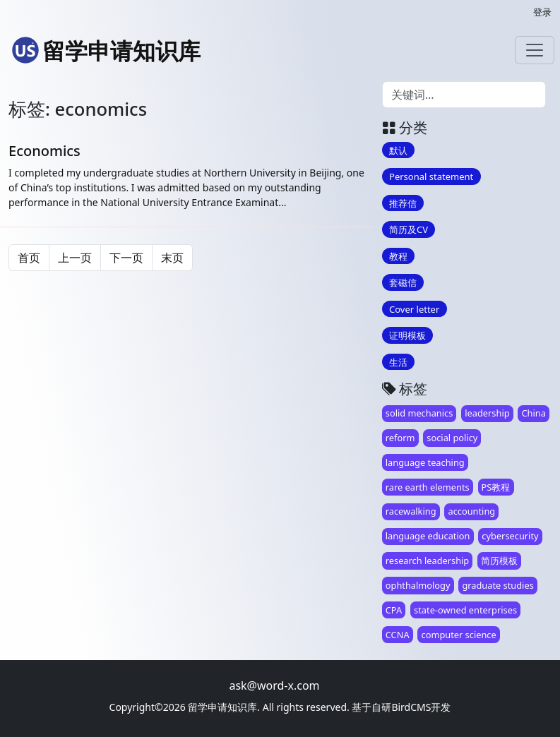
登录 (542, 12)
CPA (394, 610)
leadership (487, 413)
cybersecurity (510, 536)
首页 (29, 258)
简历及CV (409, 229)
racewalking (411, 511)
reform (400, 438)
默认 (398, 150)
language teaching (425, 462)
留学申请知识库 (106, 50)
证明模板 (407, 335)
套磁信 (403, 282)
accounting (471, 511)
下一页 (126, 258)
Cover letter (414, 308)
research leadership (427, 561)
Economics (44, 151)
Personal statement (431, 176)
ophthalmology (418, 585)
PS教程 (496, 487)
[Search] (464, 95)
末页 (172, 258)
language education (428, 536)
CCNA (398, 635)
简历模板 (499, 561)
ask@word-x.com (274, 685)
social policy (452, 438)
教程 (398, 256)
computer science (459, 635)
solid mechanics (419, 413)
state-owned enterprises (465, 610)
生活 (398, 361)
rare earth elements (428, 487)
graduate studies (498, 585)
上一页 (75, 258)
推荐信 (403, 203)
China (534, 413)
